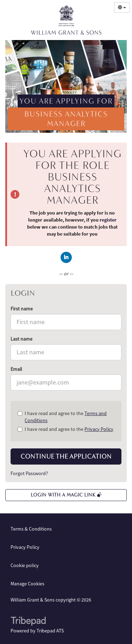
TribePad (28, 622)
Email (16, 369)
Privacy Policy (99, 429)
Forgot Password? (29, 473)
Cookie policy (25, 565)
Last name (21, 339)
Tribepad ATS (50, 631)
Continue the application (66, 456)
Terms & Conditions (31, 529)
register (108, 220)
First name (22, 309)
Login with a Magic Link (66, 495)
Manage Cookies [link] (27, 584)
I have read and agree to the (62, 417)
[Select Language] (122, 7)
